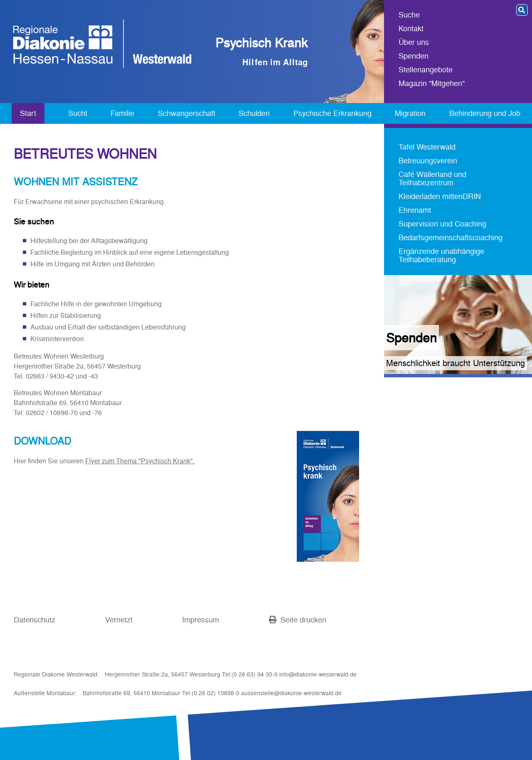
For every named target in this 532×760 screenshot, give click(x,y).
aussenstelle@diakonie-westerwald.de (291, 693)
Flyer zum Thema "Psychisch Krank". (140, 461)
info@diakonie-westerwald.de (318, 674)
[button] (522, 10)
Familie (122, 113)
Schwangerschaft (187, 113)
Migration (410, 113)
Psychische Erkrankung (332, 113)
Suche (409, 15)
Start (28, 113)
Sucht (78, 113)
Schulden (254, 113)
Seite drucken (298, 620)
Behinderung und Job (485, 113)
